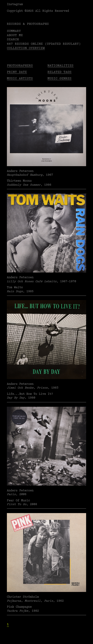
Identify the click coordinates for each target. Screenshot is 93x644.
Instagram (15, 4)
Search (13, 39)
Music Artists (20, 78)
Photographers (20, 65)
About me (15, 35)
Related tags (59, 72)
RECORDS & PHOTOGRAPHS (28, 24)
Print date (17, 72)
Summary (14, 31)
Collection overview (26, 48)
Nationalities (60, 65)
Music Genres (59, 78)
